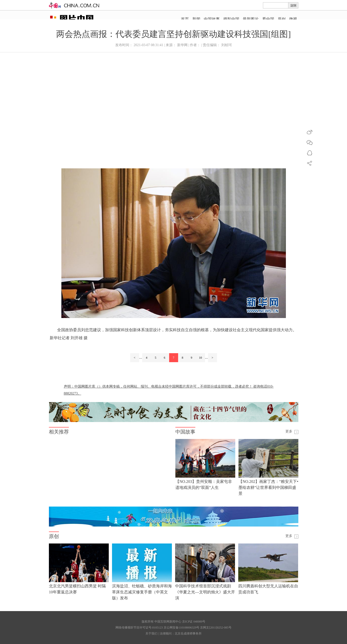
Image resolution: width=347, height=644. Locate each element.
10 (201, 358)
